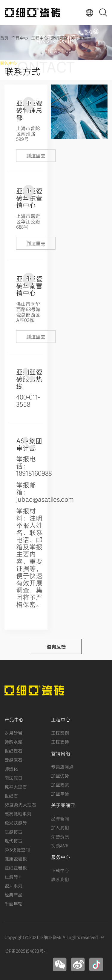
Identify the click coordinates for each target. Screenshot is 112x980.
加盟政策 (60, 784)
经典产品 (13, 894)
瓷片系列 (13, 885)
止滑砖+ (12, 876)
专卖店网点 (62, 766)
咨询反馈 (56, 646)
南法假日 (13, 777)
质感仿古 (13, 831)
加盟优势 (60, 775)
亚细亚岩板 (16, 867)
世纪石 (11, 795)
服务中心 (8, 63)
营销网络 (59, 38)
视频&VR (60, 845)
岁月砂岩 (13, 732)
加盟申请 (60, 793)
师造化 (11, 768)
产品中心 (20, 38)
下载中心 (60, 870)
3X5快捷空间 (17, 849)
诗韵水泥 (13, 741)
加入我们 (60, 827)
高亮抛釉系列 (18, 813)
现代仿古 (13, 840)
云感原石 (13, 759)
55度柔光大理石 (20, 804)
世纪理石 (13, 750)
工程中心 (39, 38)
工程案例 (60, 732)
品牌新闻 (60, 818)
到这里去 (36, 155)
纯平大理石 (16, 786)
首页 (4, 38)
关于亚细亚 (81, 38)
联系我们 (60, 879)
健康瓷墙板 (16, 858)
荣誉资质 (60, 836)
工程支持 (60, 741)
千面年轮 (13, 903)
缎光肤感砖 (16, 822)
